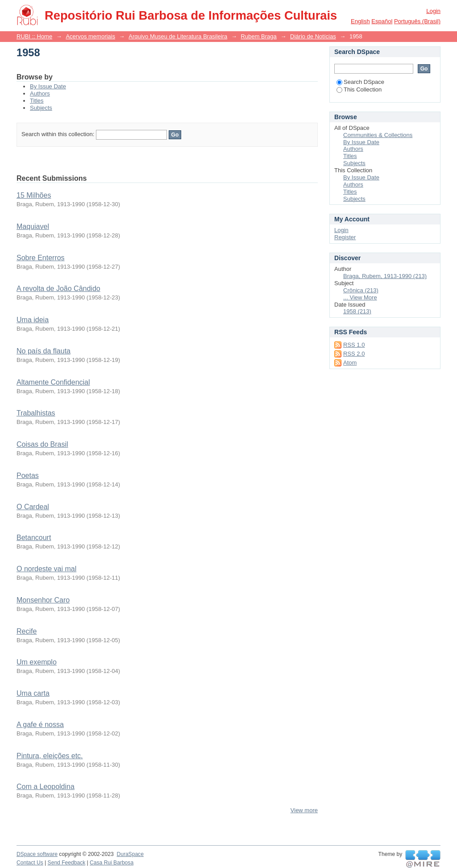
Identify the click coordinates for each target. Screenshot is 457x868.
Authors (40, 93)
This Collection (359, 89)
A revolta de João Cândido (58, 289)
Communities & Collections (378, 135)
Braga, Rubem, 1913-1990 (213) (385, 276)
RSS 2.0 (354, 354)
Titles (37, 101)
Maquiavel (33, 226)
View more (304, 810)
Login (433, 11)
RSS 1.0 (354, 345)
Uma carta (33, 693)
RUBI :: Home (34, 36)
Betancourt (34, 538)
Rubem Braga (259, 36)
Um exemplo (37, 662)
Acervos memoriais (90, 36)
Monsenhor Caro (43, 600)
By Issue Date (48, 86)
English (360, 21)
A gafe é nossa (40, 725)
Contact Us (30, 863)
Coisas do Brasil (42, 444)
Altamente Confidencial (53, 382)
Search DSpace (360, 82)
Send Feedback (67, 863)
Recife (27, 631)
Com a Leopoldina (46, 787)
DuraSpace (130, 854)
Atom (350, 363)
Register (345, 237)
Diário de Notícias (313, 36)
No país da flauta (44, 351)
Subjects (41, 108)
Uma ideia (33, 320)
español (382, 21)
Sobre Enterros (41, 258)
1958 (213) (357, 311)
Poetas (28, 476)
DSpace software (37, 854)
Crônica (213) (361, 290)
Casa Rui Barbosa (112, 863)
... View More (360, 297)
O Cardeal (33, 507)
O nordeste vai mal (46, 569)
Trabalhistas (36, 413)
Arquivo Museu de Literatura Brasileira (178, 36)
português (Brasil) (417, 21)
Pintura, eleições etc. (50, 756)
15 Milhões (34, 195)
